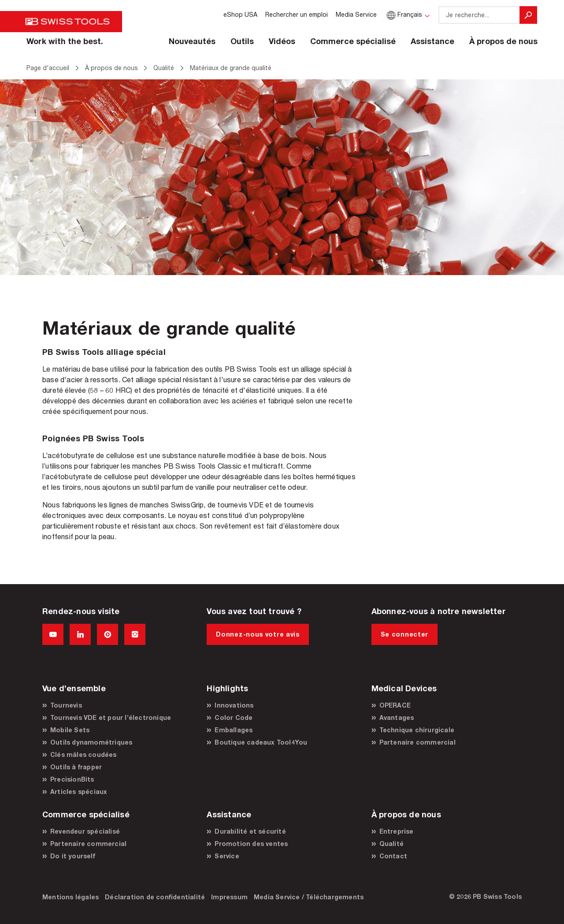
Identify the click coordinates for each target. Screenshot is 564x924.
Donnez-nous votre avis (258, 634)
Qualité (391, 844)
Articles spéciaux (79, 792)
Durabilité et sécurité (250, 831)
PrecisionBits (72, 779)
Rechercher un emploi (297, 14)
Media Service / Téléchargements (309, 897)
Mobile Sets (70, 730)
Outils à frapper (76, 767)
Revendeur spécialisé (85, 831)
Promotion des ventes (251, 844)
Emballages (234, 730)
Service (227, 856)
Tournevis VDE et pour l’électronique (111, 717)
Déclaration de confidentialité (155, 897)
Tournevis (66, 705)
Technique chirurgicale (417, 730)
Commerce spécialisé (353, 41)
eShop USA (240, 14)
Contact (393, 856)
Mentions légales (70, 897)
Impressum (229, 897)
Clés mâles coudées (83, 754)
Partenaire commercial (417, 742)
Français (403, 14)
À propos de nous (503, 41)
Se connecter (404, 634)
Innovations (234, 705)
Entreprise (397, 831)
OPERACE (395, 705)
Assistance (432, 41)
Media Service (356, 14)
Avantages (397, 717)
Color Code (234, 717)
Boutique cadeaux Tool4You (261, 742)
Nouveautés (192, 41)
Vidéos (282, 41)
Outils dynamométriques (91, 742)
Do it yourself (73, 856)
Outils (242, 41)
